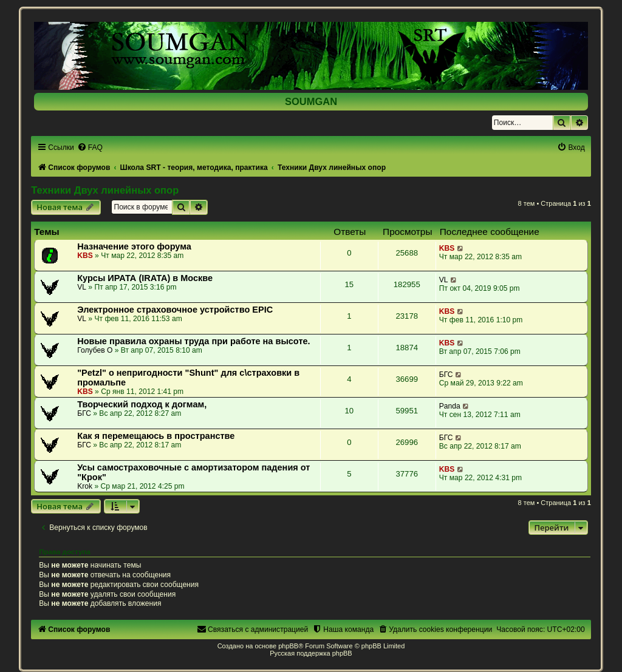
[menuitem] (90, 148)
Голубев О (95, 350)
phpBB (288, 646)
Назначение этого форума (134, 246)
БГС (446, 375)
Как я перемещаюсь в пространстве (156, 436)
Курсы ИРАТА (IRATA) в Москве (145, 278)
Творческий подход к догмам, (142, 404)
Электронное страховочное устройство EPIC (175, 310)
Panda (450, 406)
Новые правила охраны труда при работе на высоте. (193, 341)
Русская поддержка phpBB (311, 653)
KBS (85, 256)
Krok (85, 486)
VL (82, 287)
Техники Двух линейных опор (105, 190)
